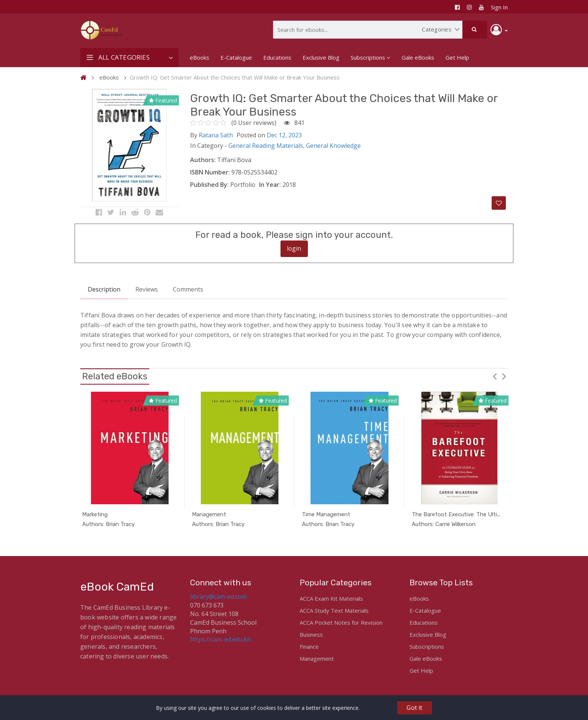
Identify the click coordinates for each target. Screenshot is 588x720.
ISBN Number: (210, 172)
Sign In (499, 7)
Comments (188, 295)
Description (104, 295)
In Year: (270, 185)
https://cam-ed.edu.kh (220, 639)
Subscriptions (370, 57)
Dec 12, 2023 (284, 135)
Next (504, 381)
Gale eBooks (418, 57)
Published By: (209, 185)
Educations (277, 57)
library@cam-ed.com (218, 597)
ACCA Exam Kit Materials (331, 598)
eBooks (199, 57)
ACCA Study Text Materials (334, 610)
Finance (309, 646)
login (294, 254)
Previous (495, 381)
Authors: (203, 160)
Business (311, 634)
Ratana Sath (216, 135)
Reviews (147, 295)
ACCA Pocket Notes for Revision (341, 622)
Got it (414, 708)
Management (317, 658)
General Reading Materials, (267, 146)
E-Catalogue (236, 57)
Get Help (457, 57)
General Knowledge (333, 146)
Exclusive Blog (321, 57)
